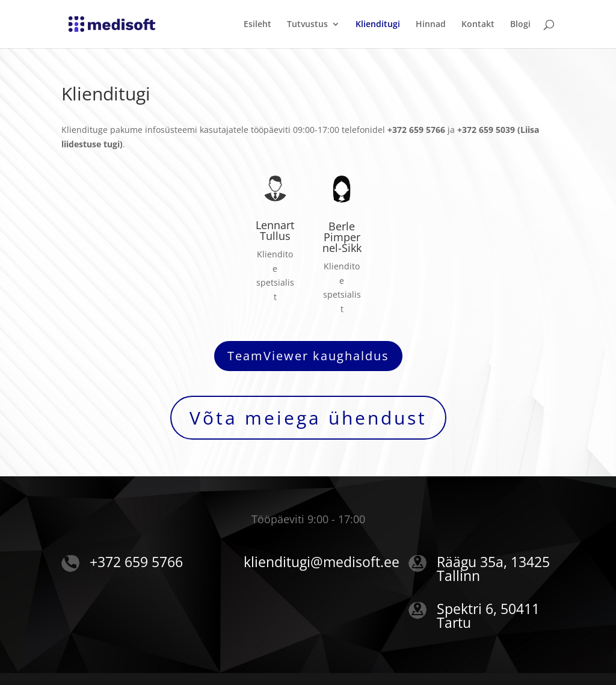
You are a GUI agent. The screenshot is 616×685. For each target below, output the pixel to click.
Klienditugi (378, 25)
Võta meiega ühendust (308, 418)
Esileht (257, 25)
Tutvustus (307, 25)
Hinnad (431, 25)
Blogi (520, 25)
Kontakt (478, 25)
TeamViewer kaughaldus (308, 356)
